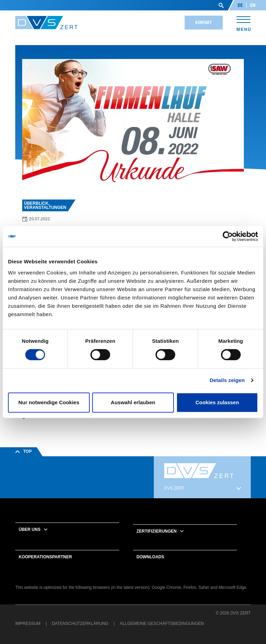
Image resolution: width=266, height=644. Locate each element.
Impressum (28, 624)
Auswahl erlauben (133, 402)
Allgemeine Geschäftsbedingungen (162, 624)
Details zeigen (227, 380)
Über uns (30, 529)
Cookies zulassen (217, 402)
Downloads (150, 557)
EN (253, 5)
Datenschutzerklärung (80, 624)
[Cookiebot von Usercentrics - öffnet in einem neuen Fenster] (228, 236)
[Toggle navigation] (244, 23)
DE (240, 5)
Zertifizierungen (157, 531)
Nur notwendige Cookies (49, 402)
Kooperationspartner (45, 557)
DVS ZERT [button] (174, 488)
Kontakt (204, 23)
